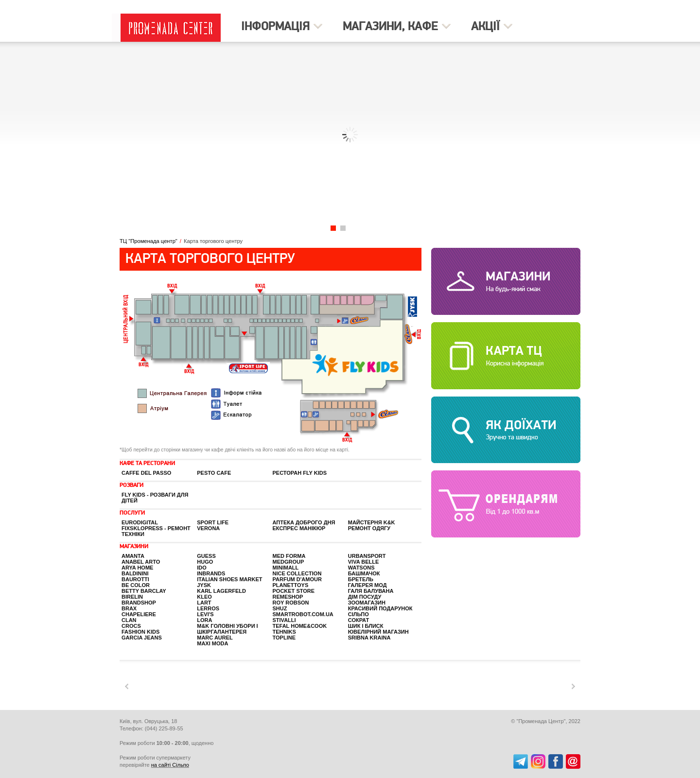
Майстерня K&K (372, 522)
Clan (129, 620)
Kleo (204, 597)
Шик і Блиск (366, 626)
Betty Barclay (144, 591)
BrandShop (139, 603)
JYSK (204, 585)
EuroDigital (140, 522)
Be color (136, 585)
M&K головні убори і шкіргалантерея (227, 629)
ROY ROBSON (291, 603)
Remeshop (288, 597)
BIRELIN (132, 597)
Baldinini (135, 573)
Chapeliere (139, 614)
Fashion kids (140, 632)
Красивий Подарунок (380, 608)
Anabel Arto (141, 562)
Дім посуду (365, 597)
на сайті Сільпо (170, 765)
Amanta (133, 556)
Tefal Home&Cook (300, 626)
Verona (208, 528)
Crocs (131, 626)
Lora (204, 620)
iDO (202, 568)
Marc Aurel (215, 638)
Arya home (137, 568)
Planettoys (291, 585)
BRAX (129, 608)
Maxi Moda (212, 643)
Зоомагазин (367, 603)
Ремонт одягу (369, 528)
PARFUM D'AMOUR (297, 579)
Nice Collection (297, 573)
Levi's (205, 614)
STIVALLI (284, 620)
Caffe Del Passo (146, 473)
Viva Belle (364, 562)
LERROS (208, 608)
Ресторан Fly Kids (300, 473)
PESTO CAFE (214, 473)
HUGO (205, 562)
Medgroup (289, 562)
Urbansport (367, 556)
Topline (284, 638)
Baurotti (135, 579)
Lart (204, 603)
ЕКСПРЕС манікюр (299, 528)
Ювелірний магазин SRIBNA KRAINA (378, 635)
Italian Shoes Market (229, 579)
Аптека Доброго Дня (304, 522)
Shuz (280, 608)
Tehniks (284, 632)
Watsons (361, 568)
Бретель (361, 579)
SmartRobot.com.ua (303, 614)
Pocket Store (294, 591)
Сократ (359, 620)
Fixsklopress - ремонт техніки (156, 531)
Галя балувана (371, 591)
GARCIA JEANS (142, 638)
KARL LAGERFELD (221, 591)
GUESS (206, 556)
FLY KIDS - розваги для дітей (155, 498)
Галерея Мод (367, 585)
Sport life (213, 522)
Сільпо (359, 614)
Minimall (286, 568)
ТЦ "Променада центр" (149, 241)
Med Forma (289, 556)
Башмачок (364, 573)
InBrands (211, 573)
